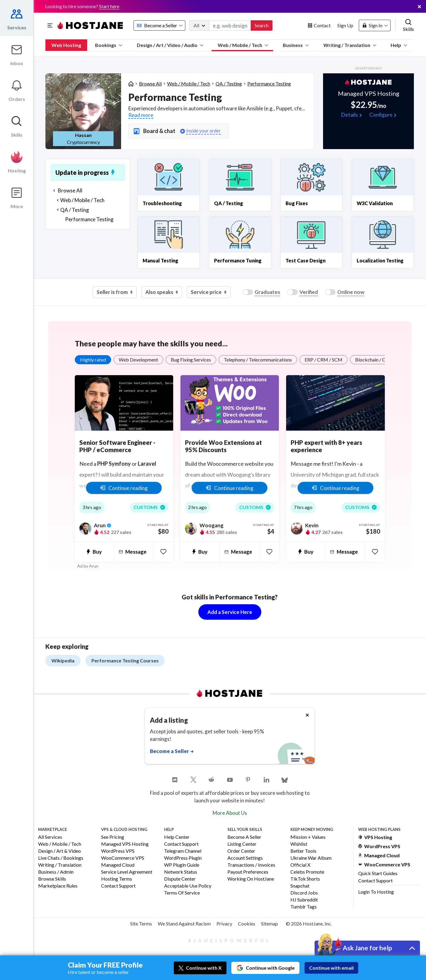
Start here (109, 6)
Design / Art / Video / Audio (170, 45)
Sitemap (269, 923)
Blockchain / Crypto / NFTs (384, 360)
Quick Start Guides (378, 873)
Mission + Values (308, 837)
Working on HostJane (251, 879)
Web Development (138, 360)
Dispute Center (180, 879)
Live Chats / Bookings (61, 858)
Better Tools (303, 851)
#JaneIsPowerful (230, 940)
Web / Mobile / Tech (243, 45)
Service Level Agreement (127, 872)
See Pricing (113, 837)
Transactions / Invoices (251, 865)
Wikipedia (63, 660)
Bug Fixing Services (191, 360)
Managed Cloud (118, 865)
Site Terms (141, 923)
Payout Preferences (248, 872)
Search (262, 25)
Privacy (224, 923)
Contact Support (118, 886)
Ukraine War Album (311, 858)
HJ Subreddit (304, 900)
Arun (94, 566)
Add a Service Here (230, 612)
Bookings (109, 45)
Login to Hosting (376, 892)
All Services (50, 837)
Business (296, 45)
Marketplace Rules (58, 886)
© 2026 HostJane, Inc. (309, 923)
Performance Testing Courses (125, 660)
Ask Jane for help (367, 948)
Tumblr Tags (304, 907)
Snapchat (300, 886)
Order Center (241, 851)
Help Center (177, 837)
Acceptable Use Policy (188, 886)
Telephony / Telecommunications (258, 360)
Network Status (181, 872)
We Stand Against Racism (184, 923)
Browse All (150, 83)
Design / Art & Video (59, 851)
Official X (300, 865)
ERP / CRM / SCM (324, 360)
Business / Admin (56, 872)
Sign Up (345, 25)
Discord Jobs (304, 893)
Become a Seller (244, 837)
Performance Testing (269, 83)
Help (399, 45)
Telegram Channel (183, 851)
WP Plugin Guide (182, 865)
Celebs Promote (307, 872)
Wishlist (299, 844)
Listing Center (242, 844)
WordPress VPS (118, 851)
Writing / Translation (350, 45)
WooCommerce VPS (123, 858)
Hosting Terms (117, 879)
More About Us (230, 813)
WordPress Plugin (183, 858)
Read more (141, 115)
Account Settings (245, 858)
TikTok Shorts (305, 879)
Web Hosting (66, 45)
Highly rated (93, 360)
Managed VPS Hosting (125, 844)
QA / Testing (229, 83)
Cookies (247, 923)
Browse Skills (52, 879)
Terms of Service (182, 893)
